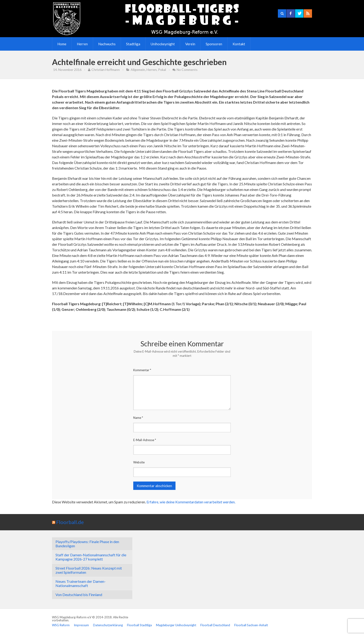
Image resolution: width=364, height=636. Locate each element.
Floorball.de (70, 522)
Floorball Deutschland (215, 625)
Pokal (162, 70)
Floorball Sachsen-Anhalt (251, 625)
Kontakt (239, 44)
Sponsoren (214, 44)
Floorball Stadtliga (139, 625)
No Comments (187, 70)
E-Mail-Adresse (145, 440)
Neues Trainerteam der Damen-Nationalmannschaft (81, 583)
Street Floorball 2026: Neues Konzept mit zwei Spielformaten (89, 570)
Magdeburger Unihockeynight (176, 625)
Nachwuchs (107, 44)
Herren (82, 44)
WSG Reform (61, 625)
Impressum (81, 625)
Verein (190, 44)
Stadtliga (133, 44)
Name (138, 418)
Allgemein (138, 70)
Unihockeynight (163, 44)
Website (139, 462)
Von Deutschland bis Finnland (79, 595)
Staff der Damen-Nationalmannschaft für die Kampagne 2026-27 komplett (91, 557)
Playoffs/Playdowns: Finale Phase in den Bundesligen (87, 544)
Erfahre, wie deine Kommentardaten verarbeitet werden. (191, 502)
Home (62, 44)
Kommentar (142, 370)
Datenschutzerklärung (108, 625)
